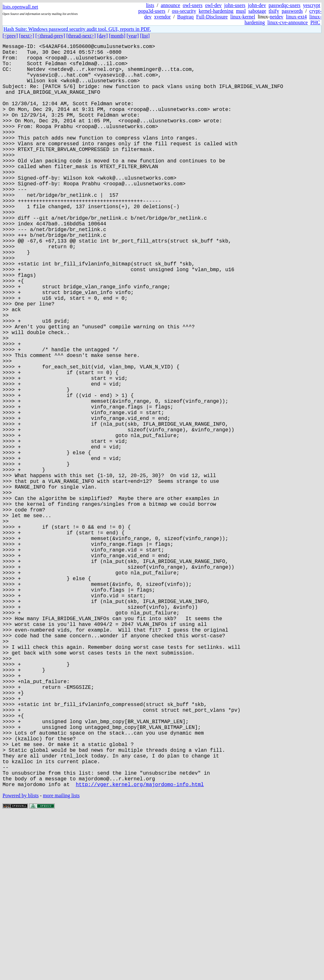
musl (241, 11)
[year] (133, 36)
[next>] (27, 36)
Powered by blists (21, 961)
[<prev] (10, 36)
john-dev (257, 5)
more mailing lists (61, 961)
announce (170, 5)
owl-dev (213, 5)
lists (150, 5)
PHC (315, 22)
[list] (145, 36)
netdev (277, 17)
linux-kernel (243, 17)
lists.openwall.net (20, 7)
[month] (117, 36)
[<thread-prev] (50, 36)
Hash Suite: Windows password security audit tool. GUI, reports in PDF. (77, 29)
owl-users (192, 5)
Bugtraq (186, 17)
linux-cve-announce (288, 22)
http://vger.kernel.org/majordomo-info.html (140, 949)
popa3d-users (152, 11)
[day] (102, 36)
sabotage (257, 11)
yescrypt (312, 5)
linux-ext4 (296, 17)
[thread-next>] (81, 36)
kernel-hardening (216, 11)
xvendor (162, 17)
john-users (235, 5)
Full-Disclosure (212, 17)
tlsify (274, 11)
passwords (292, 11)
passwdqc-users (284, 5)
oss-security (184, 11)
